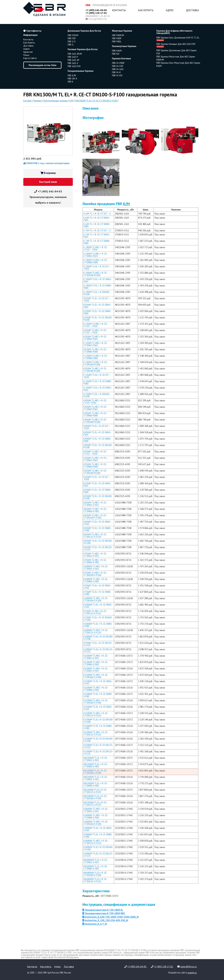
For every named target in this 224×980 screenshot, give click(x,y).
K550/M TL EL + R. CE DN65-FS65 (97, 485)
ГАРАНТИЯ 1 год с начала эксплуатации (46, 163)
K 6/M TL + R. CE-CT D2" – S (97, 214)
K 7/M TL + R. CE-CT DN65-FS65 (97, 236)
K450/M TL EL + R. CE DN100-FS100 (98, 446)
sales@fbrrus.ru (98, 19)
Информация (30, 35)
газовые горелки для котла (83, 49)
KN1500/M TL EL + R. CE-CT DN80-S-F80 (96, 784)
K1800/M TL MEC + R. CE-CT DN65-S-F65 (96, 810)
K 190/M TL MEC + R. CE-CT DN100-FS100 (96, 274)
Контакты (119, 10)
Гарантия (28, 52)
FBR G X (72, 41)
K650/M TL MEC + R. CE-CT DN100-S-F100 (95, 516)
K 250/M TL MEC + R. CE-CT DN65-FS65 (96, 344)
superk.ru (192, 973)
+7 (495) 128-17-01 (96, 13)
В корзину (48, 173)
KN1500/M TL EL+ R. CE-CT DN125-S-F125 (95, 804)
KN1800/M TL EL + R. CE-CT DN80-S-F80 (96, 867)
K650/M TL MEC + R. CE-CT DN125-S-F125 (95, 536)
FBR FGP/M (73, 35)
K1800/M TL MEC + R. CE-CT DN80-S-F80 (96, 816)
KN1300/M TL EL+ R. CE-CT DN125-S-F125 (95, 791)
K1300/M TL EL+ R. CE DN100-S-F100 (98, 721)
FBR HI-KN (117, 75)
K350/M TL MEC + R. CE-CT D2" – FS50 (95, 331)
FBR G (71, 45)
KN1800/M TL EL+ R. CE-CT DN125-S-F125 (95, 880)
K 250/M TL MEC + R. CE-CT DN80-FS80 (96, 357)
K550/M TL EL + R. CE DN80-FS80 (97, 491)
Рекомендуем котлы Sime (42, 65)
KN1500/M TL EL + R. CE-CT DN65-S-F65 (96, 778)
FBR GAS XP (73, 60)
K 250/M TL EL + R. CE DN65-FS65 (98, 389)
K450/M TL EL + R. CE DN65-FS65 (97, 433)
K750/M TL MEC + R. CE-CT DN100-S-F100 (95, 574)
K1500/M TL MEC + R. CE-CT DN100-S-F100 (96, 702)
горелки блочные (121, 58)
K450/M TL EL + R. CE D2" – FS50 (97, 427)
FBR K (71, 82)
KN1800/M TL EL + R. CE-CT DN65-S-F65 (96, 861)
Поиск (26, 55)
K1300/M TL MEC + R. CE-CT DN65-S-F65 (96, 657)
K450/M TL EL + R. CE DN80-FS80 (97, 440)
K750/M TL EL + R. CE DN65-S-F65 (97, 587)
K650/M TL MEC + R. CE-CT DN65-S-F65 (95, 504)
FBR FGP (72, 38)
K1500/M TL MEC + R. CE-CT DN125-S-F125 (96, 733)
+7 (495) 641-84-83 (96, 10)
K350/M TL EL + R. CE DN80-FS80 (97, 312)
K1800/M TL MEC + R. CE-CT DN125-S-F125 (96, 842)
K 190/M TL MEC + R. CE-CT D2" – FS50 (96, 248)
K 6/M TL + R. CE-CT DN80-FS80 (97, 225)
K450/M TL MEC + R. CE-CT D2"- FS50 (95, 402)
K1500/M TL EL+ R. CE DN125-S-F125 (98, 753)
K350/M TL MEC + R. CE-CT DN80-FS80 (95, 351)
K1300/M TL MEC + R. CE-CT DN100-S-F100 (96, 676)
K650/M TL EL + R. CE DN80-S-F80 (97, 529)
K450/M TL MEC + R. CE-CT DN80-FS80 (95, 414)
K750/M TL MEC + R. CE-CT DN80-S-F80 (95, 561)
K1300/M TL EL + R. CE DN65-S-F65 (98, 682)
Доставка (192, 10)
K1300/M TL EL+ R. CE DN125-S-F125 (98, 746)
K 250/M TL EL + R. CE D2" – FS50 (97, 376)
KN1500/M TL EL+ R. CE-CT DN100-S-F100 (95, 797)
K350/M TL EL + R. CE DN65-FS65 (97, 306)
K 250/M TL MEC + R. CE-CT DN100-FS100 (96, 363)
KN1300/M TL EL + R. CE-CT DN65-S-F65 (96, 759)
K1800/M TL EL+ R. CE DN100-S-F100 (98, 848)
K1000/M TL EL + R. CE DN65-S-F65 (98, 606)
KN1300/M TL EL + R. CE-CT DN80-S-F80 (96, 765)
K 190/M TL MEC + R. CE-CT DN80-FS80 (96, 261)
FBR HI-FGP (118, 66)
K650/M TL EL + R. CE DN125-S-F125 (98, 548)
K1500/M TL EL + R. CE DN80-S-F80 (98, 727)
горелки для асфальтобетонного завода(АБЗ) (174, 32)
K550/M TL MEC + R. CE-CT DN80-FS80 (95, 465)
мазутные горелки (122, 31)
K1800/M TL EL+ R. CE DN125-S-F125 (98, 855)
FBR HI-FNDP (118, 63)
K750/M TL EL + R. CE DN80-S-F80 (97, 593)
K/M (126, 204)
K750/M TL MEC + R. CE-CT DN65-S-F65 (95, 555)
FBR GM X (72, 79)
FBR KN (116, 54)
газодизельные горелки (81, 71)
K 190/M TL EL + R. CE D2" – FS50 (97, 268)
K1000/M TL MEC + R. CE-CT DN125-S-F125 (96, 631)
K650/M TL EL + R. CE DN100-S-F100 (98, 542)
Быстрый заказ (48, 182)
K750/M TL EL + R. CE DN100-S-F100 (98, 619)
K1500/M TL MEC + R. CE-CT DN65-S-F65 (96, 670)
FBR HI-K (116, 72)
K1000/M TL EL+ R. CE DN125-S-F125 (98, 650)
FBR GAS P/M (74, 66)
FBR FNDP (117, 38)
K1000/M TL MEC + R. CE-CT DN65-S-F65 (96, 568)
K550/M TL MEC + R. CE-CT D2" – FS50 (95, 453)
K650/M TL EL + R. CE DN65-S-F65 (97, 523)
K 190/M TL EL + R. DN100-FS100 (97, 293)
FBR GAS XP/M (75, 54)
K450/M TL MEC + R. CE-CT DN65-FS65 (95, 408)
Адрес (170, 10)
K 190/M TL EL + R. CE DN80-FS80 (98, 287)
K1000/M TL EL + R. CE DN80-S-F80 (98, 625)
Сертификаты (32, 31)
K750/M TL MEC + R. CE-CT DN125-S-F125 (95, 612)
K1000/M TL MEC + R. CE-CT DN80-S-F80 (96, 580)
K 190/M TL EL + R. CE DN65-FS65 (98, 280)
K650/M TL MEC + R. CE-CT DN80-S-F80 (95, 510)
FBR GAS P (73, 57)
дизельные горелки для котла (84, 31)
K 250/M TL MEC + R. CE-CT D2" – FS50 (96, 325)
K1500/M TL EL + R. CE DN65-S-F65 (98, 708)
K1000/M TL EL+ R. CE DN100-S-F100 (98, 638)
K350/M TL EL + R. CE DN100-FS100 (98, 319)
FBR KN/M (117, 51)
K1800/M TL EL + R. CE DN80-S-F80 (98, 836)
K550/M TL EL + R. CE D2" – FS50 (97, 478)
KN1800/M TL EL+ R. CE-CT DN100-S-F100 (95, 874)
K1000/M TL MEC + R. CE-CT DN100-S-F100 (96, 599)
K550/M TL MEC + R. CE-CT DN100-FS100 (95, 472)
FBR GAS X (73, 63)
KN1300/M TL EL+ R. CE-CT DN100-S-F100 (95, 772)
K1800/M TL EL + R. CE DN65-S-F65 (98, 829)
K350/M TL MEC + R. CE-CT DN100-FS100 (95, 370)
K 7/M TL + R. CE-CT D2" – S (97, 230)
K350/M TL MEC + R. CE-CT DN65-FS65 (95, 338)
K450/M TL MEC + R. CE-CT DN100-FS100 (95, 421)
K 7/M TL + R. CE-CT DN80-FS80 (97, 242)
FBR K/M (72, 75)
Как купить (146, 10)
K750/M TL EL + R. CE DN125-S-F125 (98, 644)
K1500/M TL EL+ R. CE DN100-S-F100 (98, 740)
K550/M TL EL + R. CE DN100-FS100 (98, 497)
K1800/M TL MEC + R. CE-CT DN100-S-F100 (96, 823)
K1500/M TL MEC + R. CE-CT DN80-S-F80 (96, 689)
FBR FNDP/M (118, 35)
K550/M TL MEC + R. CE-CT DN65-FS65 (95, 459)
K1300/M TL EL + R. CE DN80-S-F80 (98, 695)
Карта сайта (30, 58)
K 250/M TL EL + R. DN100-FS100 (97, 395)
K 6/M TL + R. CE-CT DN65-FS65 (97, 219)
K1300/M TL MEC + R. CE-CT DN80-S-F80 (96, 663)
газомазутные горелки (124, 46)
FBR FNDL (117, 41)
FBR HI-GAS (118, 69)
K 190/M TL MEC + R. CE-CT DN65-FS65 (96, 255)
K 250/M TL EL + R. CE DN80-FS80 (98, 382)
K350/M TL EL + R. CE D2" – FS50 (97, 299)
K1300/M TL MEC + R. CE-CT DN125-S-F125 (96, 714)
